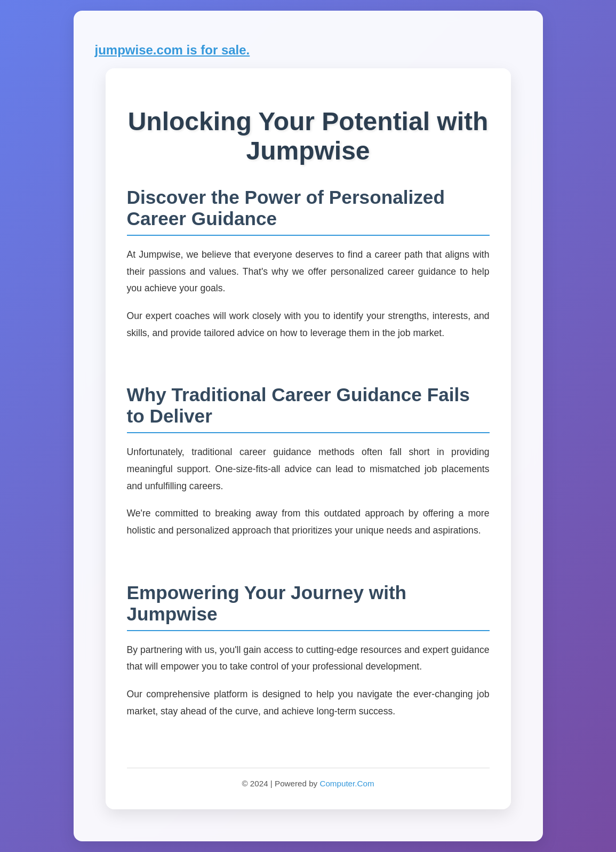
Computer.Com (347, 783)
